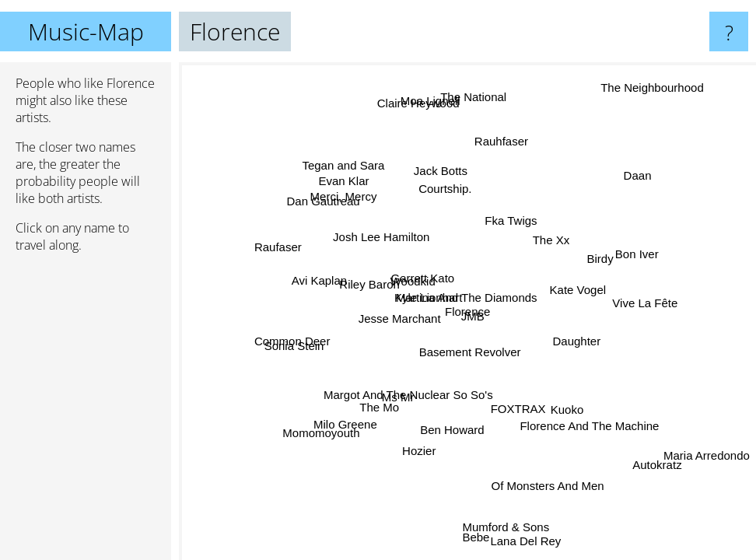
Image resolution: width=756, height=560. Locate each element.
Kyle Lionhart (443, 306)
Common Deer (292, 343)
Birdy (598, 255)
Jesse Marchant (405, 321)
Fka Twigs (510, 220)
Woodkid (412, 282)
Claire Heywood (418, 102)
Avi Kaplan (318, 280)
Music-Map (86, 31)
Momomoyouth (322, 434)
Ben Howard (444, 428)
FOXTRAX (518, 410)
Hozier (415, 449)
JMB (479, 321)
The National (472, 97)
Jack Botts (448, 172)
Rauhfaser (505, 142)
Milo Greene (345, 423)
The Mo (380, 407)
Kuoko (565, 413)
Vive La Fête (643, 301)
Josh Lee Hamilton (382, 238)
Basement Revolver (476, 351)
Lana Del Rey (525, 542)
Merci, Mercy (343, 197)
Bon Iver (631, 245)
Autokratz (656, 465)
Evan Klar (345, 181)
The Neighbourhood (650, 84)
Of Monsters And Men (544, 487)
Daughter (578, 338)
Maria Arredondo (707, 455)
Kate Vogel (579, 290)
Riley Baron (370, 287)
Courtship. (444, 189)
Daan (636, 175)
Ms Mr (397, 395)
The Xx (548, 237)
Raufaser (280, 248)
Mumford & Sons (499, 528)
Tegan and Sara (343, 165)
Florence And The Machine (595, 418)
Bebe (476, 535)
